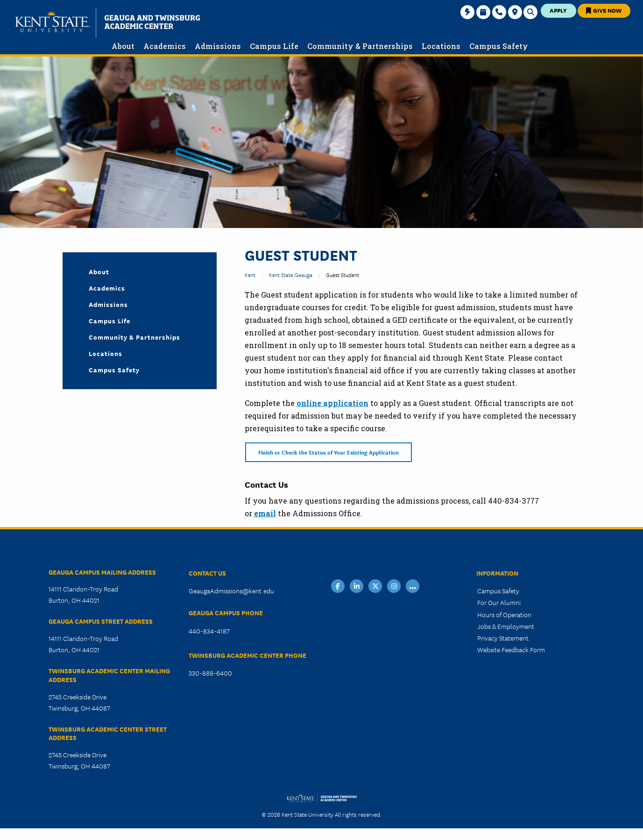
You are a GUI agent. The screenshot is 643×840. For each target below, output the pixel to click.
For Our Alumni (499, 602)
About (99, 271)
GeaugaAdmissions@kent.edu (231, 591)
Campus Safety (114, 370)
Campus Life (110, 320)
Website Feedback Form (511, 649)
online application (332, 403)
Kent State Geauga (291, 274)
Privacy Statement (503, 638)
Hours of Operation (504, 614)
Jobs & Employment (506, 626)
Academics (107, 288)
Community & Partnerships (134, 337)
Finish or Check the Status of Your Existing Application (329, 452)
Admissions (108, 304)
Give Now (604, 10)
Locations (106, 353)
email (265, 513)
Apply (558, 10)
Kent (250, 274)
